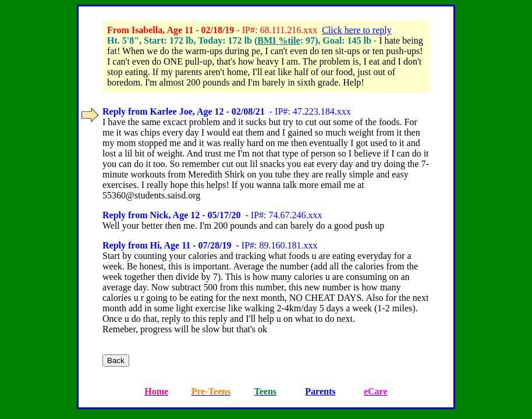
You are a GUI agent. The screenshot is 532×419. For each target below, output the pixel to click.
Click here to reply (357, 30)
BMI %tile (279, 40)
